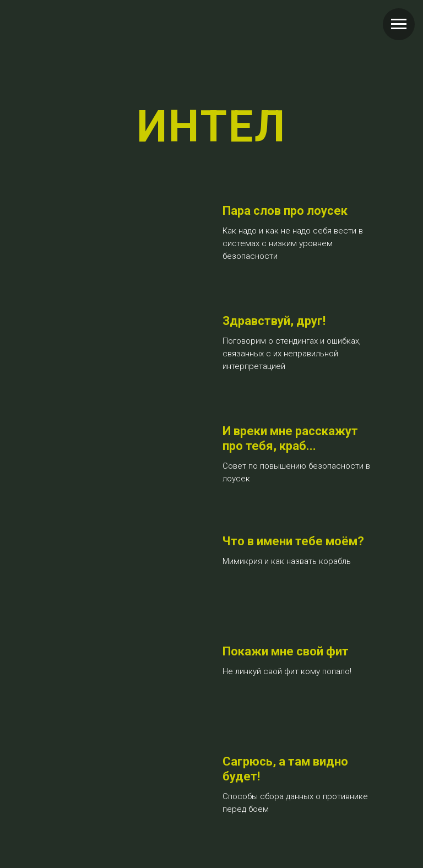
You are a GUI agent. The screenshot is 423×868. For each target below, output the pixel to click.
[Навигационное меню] (399, 24)
